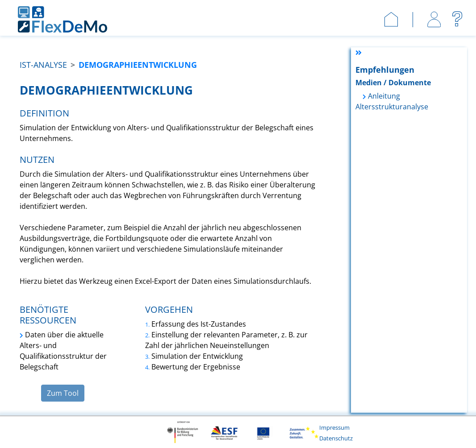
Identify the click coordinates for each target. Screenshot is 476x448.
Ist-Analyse (43, 65)
